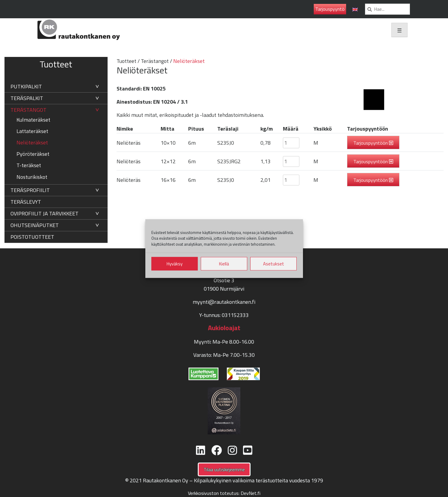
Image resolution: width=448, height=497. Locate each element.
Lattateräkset (32, 131)
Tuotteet (126, 61)
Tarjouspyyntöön (371, 143)
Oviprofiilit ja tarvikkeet (45, 213)
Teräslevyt (26, 202)
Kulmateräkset (33, 120)
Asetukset (274, 263)
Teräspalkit (27, 98)
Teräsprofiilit (30, 190)
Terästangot (28, 110)
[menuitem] (355, 9)
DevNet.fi (251, 493)
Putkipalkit (26, 86)
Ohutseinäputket (35, 225)
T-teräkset (29, 165)
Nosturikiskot (32, 177)
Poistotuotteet (32, 237)
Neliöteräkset (32, 142)
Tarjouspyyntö (330, 9)
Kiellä (224, 263)
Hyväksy (175, 263)
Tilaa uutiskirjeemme (224, 469)
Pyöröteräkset (33, 154)
